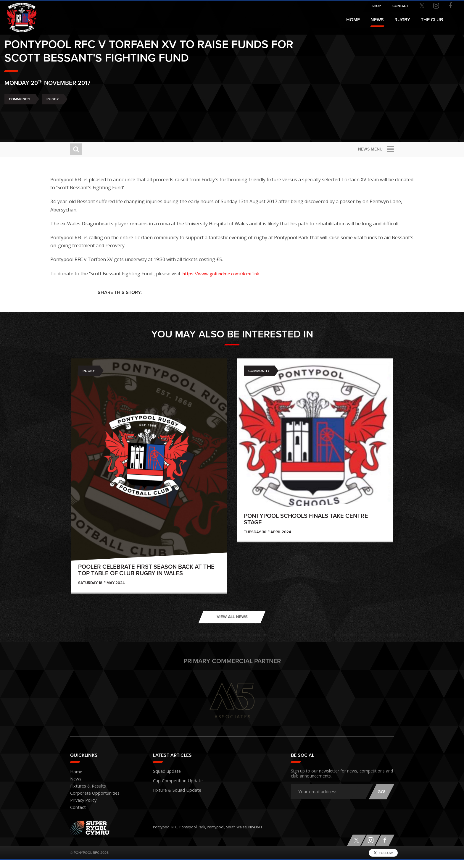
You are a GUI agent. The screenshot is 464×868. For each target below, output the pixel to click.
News (377, 20)
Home (353, 20)
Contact (77, 816)
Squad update (165, 779)
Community (85, 122)
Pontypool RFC (18, 14)
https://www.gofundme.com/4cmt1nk (268, 282)
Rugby (118, 122)
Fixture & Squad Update (173, 796)
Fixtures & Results (85, 795)
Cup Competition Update (174, 787)
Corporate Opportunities (91, 802)
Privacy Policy (81, 809)
